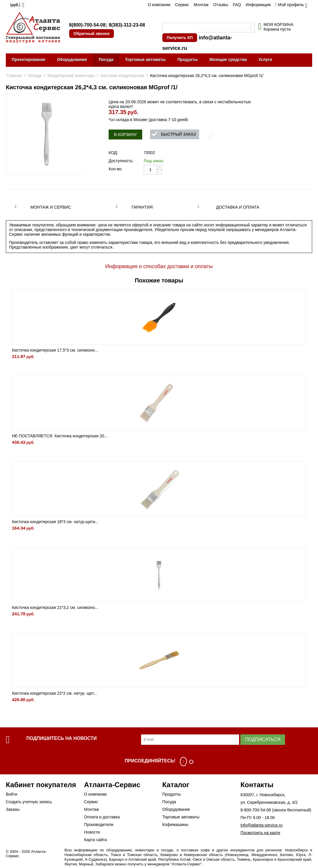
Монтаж (201, 5)
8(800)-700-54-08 (87, 25)
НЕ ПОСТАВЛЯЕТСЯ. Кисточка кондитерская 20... (60, 436)
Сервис (182, 5)
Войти (12, 794)
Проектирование (29, 60)
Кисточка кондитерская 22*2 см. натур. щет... (54, 693)
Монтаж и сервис (51, 207)
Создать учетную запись (29, 802)
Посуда (106, 60)
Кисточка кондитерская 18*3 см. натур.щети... (55, 522)
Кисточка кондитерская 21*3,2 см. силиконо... (55, 607)
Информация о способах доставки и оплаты (159, 266)
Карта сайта (95, 840)
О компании (159, 5)
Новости (92, 832)
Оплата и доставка (102, 817)
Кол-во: (115, 169)
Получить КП (180, 38)
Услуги (265, 60)
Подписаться (263, 739)
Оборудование (72, 60)
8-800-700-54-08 (256, 810)
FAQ (237, 5)
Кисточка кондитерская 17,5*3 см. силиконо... (55, 350)
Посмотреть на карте (260, 833)
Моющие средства (228, 60)
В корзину (125, 135)
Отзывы (221, 5)
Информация (258, 5)
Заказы (13, 809)
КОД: (113, 153)
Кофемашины (175, 825)
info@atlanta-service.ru (261, 825)
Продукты (188, 60)
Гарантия (142, 207)
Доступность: (121, 161)
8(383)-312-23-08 (127, 25)
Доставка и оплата (238, 207)
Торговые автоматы (145, 60)
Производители (99, 825)
